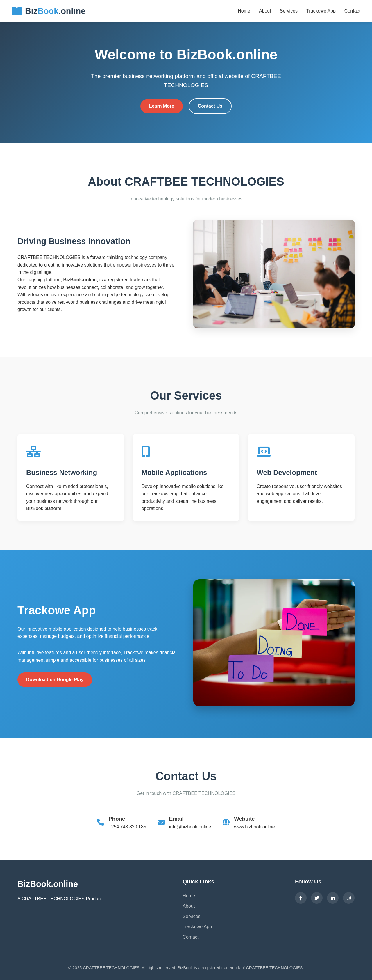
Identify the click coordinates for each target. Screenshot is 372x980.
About (265, 11)
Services (289, 11)
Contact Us (210, 106)
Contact (352, 11)
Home (244, 11)
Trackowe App (321, 11)
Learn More (162, 106)
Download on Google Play (55, 680)
